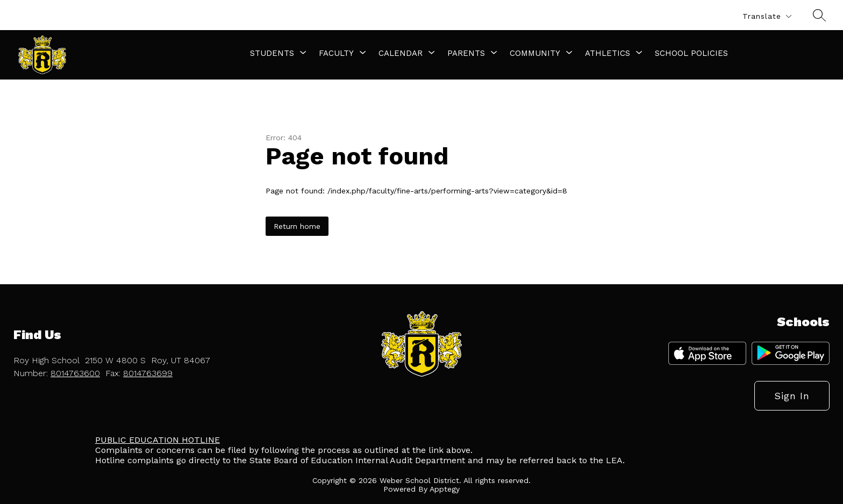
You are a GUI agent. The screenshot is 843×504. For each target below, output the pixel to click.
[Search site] (819, 15)
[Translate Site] (767, 16)
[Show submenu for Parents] (466, 53)
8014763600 (75, 373)
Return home (297, 226)
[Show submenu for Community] (535, 53)
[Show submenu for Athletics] (608, 53)
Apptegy (445, 489)
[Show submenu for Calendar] (401, 53)
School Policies (691, 53)
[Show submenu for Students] (272, 53)
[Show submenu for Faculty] (336, 53)
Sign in (792, 396)
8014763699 (148, 373)
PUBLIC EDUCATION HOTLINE (158, 440)
